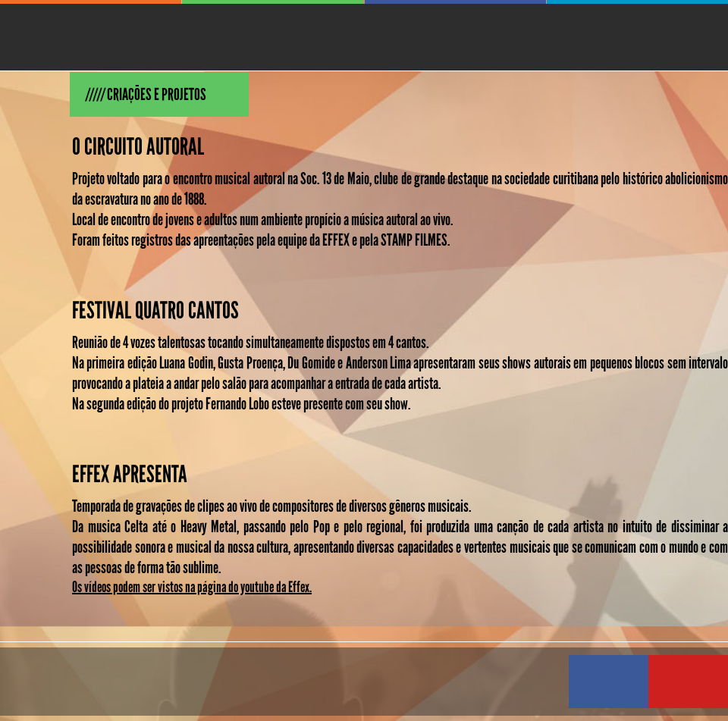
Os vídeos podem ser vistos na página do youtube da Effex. (192, 587)
